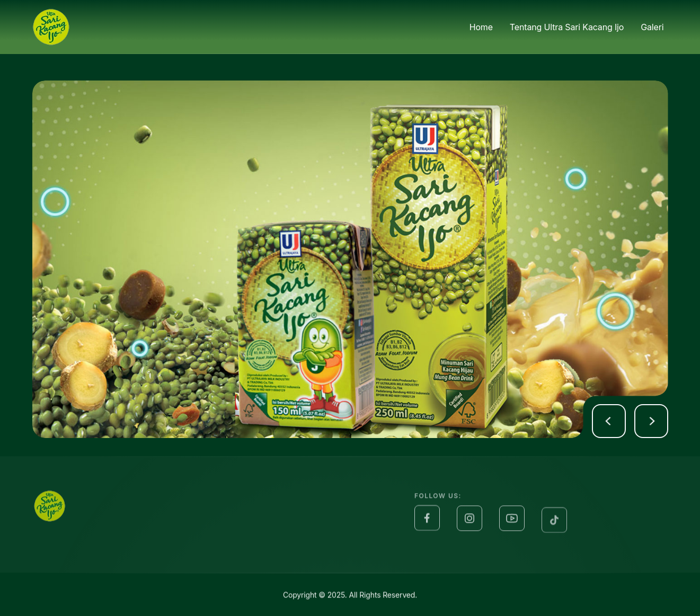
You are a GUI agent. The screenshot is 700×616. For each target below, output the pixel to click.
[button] (609, 421)
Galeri (652, 26)
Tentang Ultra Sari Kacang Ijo (567, 26)
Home (481, 27)
